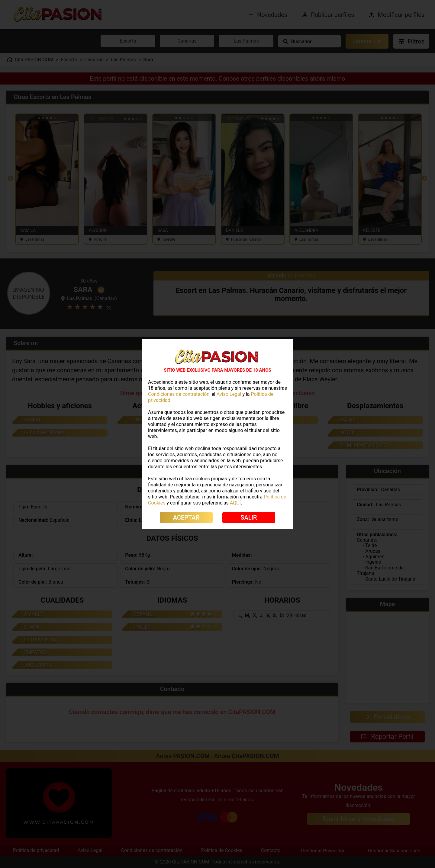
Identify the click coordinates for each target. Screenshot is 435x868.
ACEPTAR (186, 517)
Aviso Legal (229, 394)
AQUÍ (235, 503)
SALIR (249, 517)
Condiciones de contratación (179, 394)
